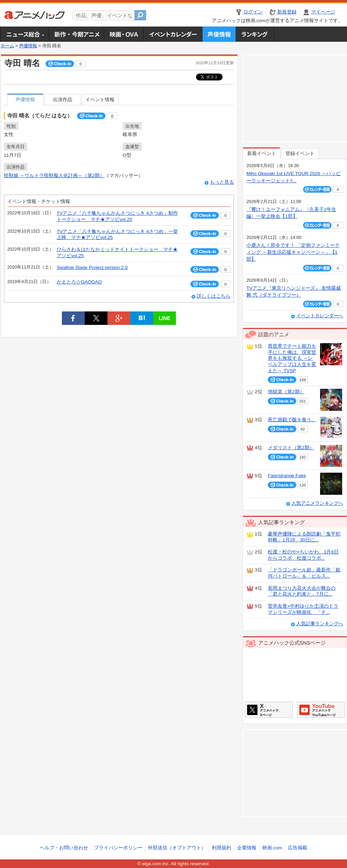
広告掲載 (298, 848)
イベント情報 (100, 100)
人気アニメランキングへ (317, 503)
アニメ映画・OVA (124, 34)
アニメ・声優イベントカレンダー (173, 34)
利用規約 (222, 848)
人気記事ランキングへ (320, 624)
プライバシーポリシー (118, 848)
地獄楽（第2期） (286, 392)
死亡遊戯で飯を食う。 (292, 420)
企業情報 (247, 848)
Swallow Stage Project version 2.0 (92, 267)
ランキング (255, 34)
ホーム (7, 46)
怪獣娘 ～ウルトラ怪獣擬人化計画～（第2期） (54, 176)
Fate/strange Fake (287, 476)
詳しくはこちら (214, 296)
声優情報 (219, 34)
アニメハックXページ (269, 710)
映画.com (272, 848)
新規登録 (287, 12)
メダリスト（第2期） (291, 448)
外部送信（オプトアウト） (177, 848)
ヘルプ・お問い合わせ (64, 848)
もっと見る (222, 182)
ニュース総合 (25, 34)
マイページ (323, 12)
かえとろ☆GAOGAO (79, 282)
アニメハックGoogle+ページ (321, 710)
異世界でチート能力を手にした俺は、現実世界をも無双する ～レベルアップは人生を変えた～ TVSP (292, 358)
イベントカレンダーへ (320, 316)
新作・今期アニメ (77, 34)
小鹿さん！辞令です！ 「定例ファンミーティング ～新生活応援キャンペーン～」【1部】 (293, 252)
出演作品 (63, 100)
